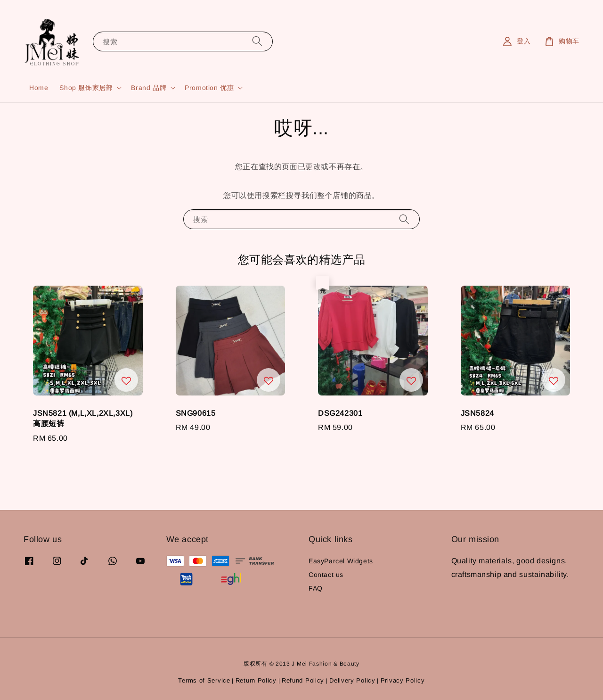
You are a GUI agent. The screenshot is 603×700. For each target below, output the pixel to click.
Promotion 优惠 (209, 88)
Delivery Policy (352, 680)
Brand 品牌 (149, 88)
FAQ (316, 588)
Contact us (326, 575)
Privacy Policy (403, 680)
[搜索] (257, 41)
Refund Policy (303, 680)
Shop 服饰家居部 (86, 88)
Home (39, 88)
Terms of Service (204, 680)
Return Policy (256, 680)
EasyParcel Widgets (341, 561)
